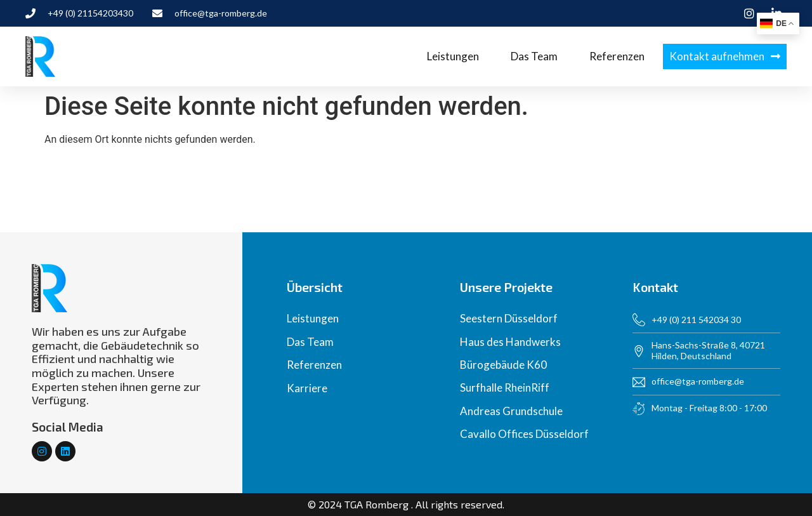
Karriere (307, 388)
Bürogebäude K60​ (503, 365)
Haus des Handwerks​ (510, 342)
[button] (725, 56)
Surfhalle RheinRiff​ (505, 387)
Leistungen (453, 56)
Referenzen (617, 56)
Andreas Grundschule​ (511, 411)
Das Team (534, 56)
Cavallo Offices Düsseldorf (524, 434)
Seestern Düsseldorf (509, 318)
